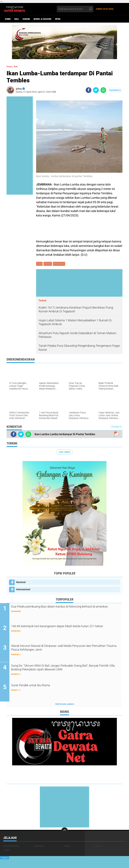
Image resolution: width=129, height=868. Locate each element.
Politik (99, 847)
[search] (75, 9)
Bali (17, 19)
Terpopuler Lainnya (64, 705)
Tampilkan (116, 427)
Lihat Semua (64, 452)
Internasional (23, 590)
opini (58, 19)
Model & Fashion (42, 19)
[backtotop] (64, 832)
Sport (7, 851)
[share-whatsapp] (103, 90)
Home (8, 19)
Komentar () (115, 90)
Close (5, 858)
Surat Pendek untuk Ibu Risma (42, 687)
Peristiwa (60, 264)
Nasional (21, 583)
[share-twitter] (96, 90)
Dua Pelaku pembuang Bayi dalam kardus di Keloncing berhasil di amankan (67, 610)
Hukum (26, 19)
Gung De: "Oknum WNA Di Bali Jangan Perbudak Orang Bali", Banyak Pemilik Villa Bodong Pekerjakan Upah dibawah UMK (65, 669)
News (48, 264)
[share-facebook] (89, 90)
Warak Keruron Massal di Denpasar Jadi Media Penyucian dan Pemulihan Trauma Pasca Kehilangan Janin (66, 649)
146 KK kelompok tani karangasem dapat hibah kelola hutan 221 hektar (65, 630)
